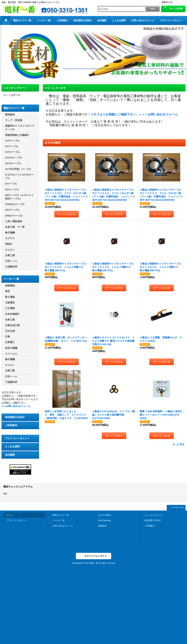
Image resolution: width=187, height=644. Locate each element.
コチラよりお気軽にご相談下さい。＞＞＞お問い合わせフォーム (134, 114)
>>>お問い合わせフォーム (16, 406)
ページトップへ (178, 507)
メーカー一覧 (59, 520)
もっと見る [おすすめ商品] (178, 444)
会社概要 (10, 455)
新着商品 (103, 526)
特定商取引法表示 (15, 417)
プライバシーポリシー (17, 438)
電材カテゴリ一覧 (61, 515)
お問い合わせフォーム (63, 526)
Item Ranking (104, 520)
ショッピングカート (154, 515)
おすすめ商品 (105, 515)
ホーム (9, 515)
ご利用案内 (11, 425)
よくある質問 (12, 447)
